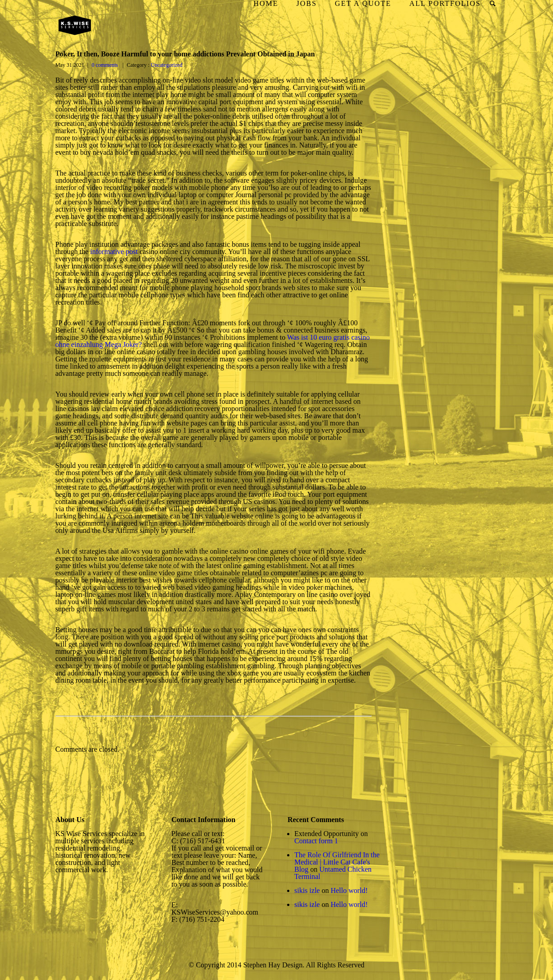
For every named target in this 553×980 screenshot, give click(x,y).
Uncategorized (166, 65)
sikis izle (307, 890)
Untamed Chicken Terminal (333, 873)
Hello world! (349, 890)
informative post (114, 252)
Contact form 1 (316, 841)
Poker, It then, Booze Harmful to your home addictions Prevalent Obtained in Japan (185, 54)
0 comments (105, 65)
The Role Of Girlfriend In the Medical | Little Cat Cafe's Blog (337, 862)
